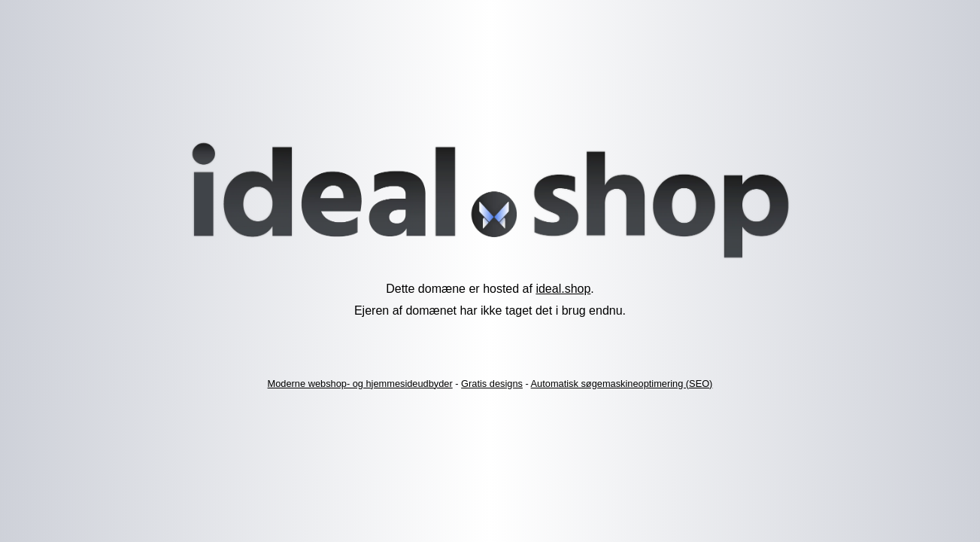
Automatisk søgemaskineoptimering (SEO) (622, 384)
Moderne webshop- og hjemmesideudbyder (360, 384)
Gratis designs (492, 384)
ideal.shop (563, 289)
